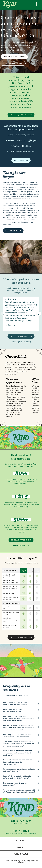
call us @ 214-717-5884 (21, 115)
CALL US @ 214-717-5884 (14, 57)
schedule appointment (13, 64)
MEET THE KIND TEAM (14, 231)
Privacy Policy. (26, 861)
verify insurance (21, 160)
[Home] (17, 4)
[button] (39, 314)
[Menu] (37, 4)
